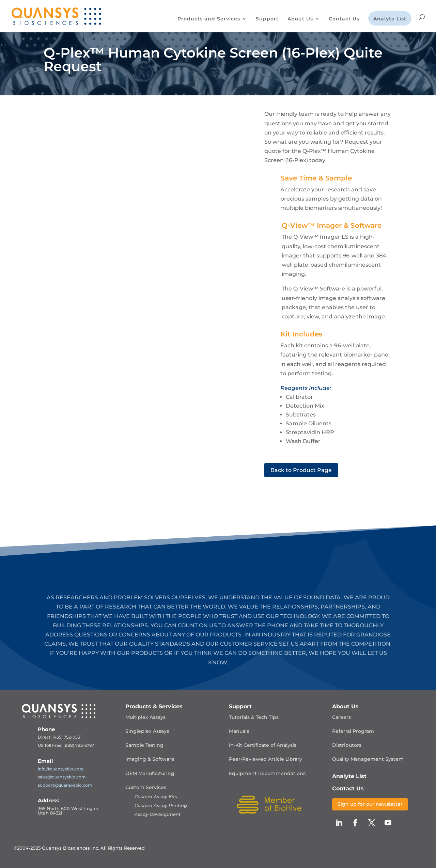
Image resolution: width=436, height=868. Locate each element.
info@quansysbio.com (61, 769)
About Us (300, 19)
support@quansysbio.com (65, 785)
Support (267, 19)
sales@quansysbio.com (62, 777)
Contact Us (344, 19)
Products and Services (209, 19)
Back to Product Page (301, 470)
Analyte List (390, 19)
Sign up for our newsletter (370, 804)
